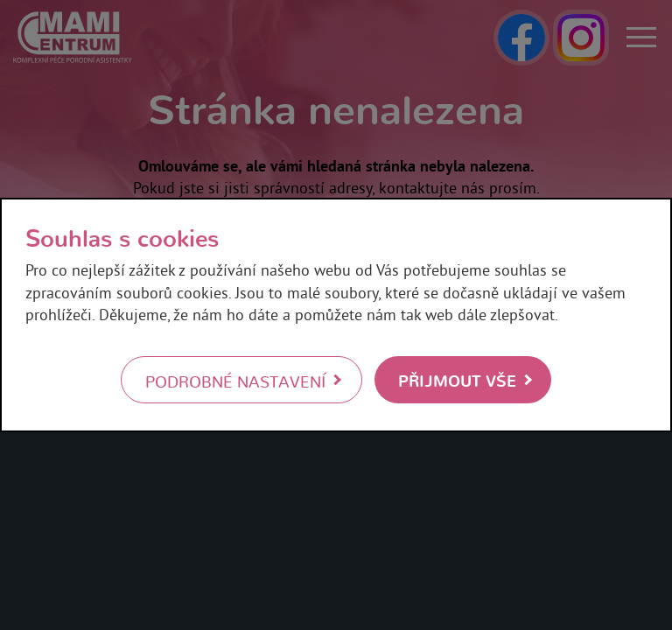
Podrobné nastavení (235, 381)
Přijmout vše (457, 379)
